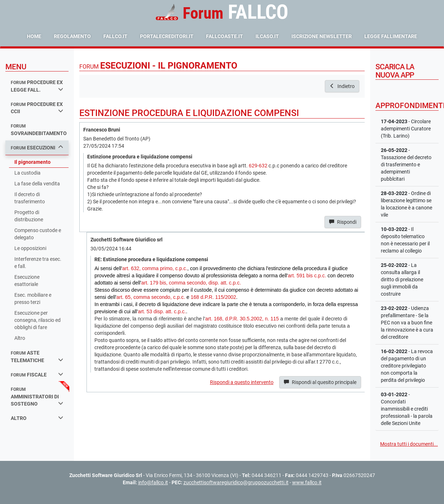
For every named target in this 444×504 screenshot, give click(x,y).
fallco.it (115, 36)
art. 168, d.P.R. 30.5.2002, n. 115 (242, 319)
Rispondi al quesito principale (320, 382)
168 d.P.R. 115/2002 (213, 297)
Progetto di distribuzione (29, 216)
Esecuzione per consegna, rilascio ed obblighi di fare (38, 320)
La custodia (27, 173)
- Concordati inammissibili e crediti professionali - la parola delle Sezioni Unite (407, 409)
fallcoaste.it (225, 36)
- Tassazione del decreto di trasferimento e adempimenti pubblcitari (406, 165)
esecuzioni (37, 147)
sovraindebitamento (39, 130)
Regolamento (72, 36)
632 (263, 166)
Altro (20, 338)
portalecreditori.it (167, 36)
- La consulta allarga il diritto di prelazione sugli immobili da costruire (402, 279)
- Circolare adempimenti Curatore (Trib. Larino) (406, 129)
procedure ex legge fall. (37, 86)
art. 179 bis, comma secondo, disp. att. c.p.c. (191, 283)
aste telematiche (37, 357)
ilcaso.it (267, 36)
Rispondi (343, 222)
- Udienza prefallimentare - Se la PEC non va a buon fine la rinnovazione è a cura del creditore (407, 323)
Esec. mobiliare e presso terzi (33, 299)
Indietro (342, 86)
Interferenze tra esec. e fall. (38, 263)
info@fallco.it (153, 482)
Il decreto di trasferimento (30, 198)
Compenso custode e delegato (38, 234)
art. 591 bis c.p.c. (307, 276)
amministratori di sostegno (37, 397)
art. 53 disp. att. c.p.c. (162, 311)
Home (34, 36)
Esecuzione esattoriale (27, 281)
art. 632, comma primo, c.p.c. (155, 268)
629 (253, 166)
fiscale (37, 374)
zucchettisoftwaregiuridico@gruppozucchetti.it (236, 482)
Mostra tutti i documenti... (409, 444)
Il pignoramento (32, 162)
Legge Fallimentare (391, 36)
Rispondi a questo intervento (242, 382)
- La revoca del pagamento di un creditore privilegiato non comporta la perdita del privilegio (407, 366)
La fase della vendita (37, 184)
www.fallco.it (307, 482)
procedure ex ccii (37, 108)
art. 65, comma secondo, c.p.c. (151, 297)
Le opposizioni (30, 248)
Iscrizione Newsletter (322, 36)
